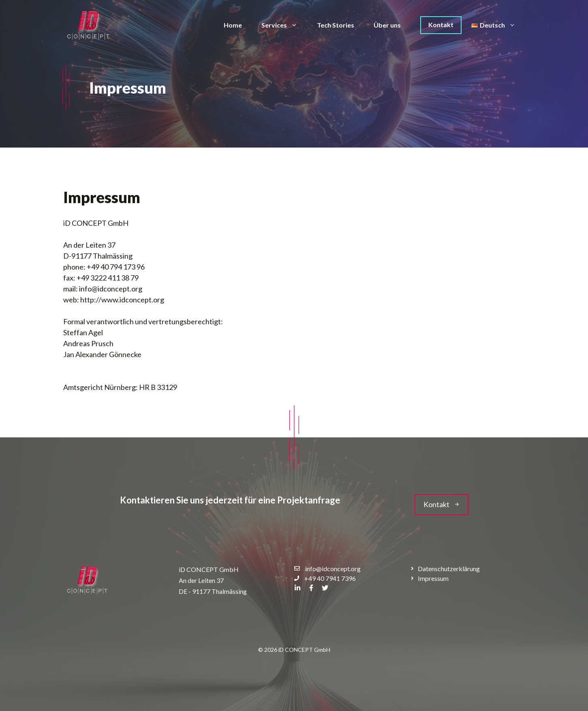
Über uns (387, 25)
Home (233, 25)
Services (284, 25)
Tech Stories (336, 25)
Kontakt (441, 25)
